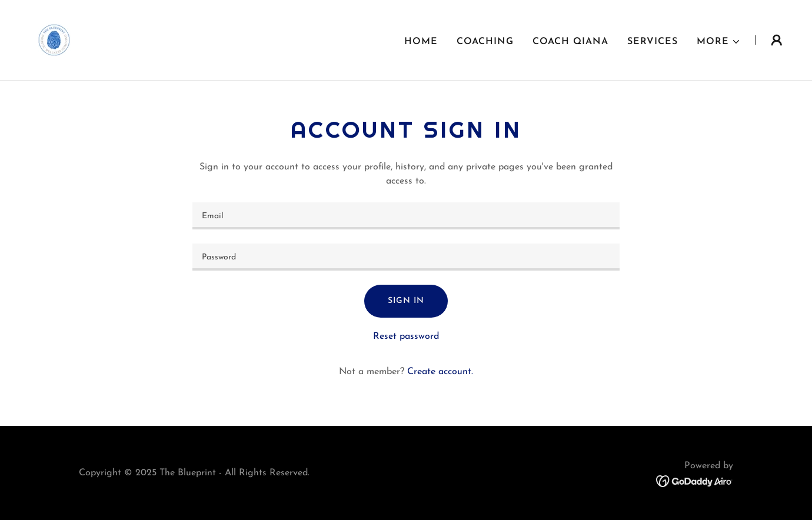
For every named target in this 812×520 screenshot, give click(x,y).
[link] (54, 39)
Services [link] (653, 42)
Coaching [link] (485, 42)
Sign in (406, 301)
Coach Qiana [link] (570, 42)
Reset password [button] (406, 336)
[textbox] (406, 216)
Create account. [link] (440, 372)
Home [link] (421, 42)
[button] (719, 42)
